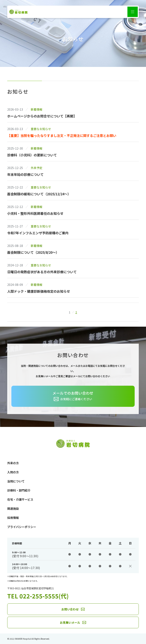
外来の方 (13, 463)
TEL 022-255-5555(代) (38, 596)
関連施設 (13, 509)
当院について (16, 481)
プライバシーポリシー (22, 527)
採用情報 (13, 518)
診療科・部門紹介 (19, 490)
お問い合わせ (70, 609)
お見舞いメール (70, 622)
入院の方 (13, 472)
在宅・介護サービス (20, 499)
